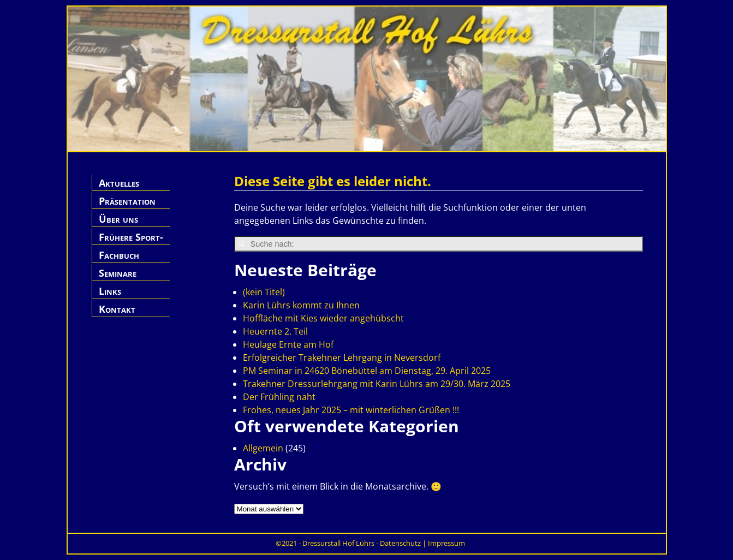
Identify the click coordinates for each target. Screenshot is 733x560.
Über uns (118, 219)
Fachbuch (119, 255)
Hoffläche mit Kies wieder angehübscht (323, 318)
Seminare (118, 273)
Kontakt (117, 309)
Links (110, 291)
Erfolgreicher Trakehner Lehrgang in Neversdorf (342, 358)
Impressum (446, 543)
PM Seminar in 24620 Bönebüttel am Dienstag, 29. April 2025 (367, 371)
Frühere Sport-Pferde (131, 243)
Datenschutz (400, 543)
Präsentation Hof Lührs (127, 207)
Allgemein (263, 448)
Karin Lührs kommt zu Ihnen (301, 305)
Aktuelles (119, 183)
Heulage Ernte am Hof (288, 344)
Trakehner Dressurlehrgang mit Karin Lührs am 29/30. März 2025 (377, 384)
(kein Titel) (264, 292)
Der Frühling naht (279, 397)
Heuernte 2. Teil (275, 331)
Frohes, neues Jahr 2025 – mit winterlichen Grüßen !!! (351, 410)
